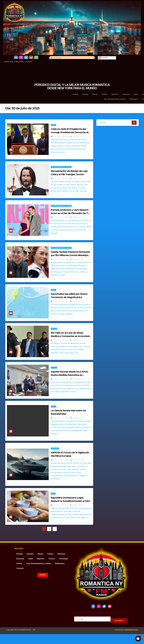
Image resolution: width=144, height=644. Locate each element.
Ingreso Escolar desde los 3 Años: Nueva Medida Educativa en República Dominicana (69, 375)
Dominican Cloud (131, 630)
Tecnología (55, 448)
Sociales (54, 329)
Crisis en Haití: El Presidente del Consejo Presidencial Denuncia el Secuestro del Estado (69, 132)
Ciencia (54, 406)
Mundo (53, 125)
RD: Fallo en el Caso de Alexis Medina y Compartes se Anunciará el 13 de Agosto (70, 336)
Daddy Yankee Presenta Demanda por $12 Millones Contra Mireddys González (70, 255)
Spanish (103, 58)
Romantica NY (76, 136)
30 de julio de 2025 (61, 136)
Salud (53, 494)
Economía (20, 559)
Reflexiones (60, 563)
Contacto (20, 568)
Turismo (52, 559)
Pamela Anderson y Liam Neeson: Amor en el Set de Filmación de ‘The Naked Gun (71, 213)
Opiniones (61, 554)
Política (54, 368)
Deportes (41, 559)
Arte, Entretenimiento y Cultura (61, 167)
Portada (19, 554)
